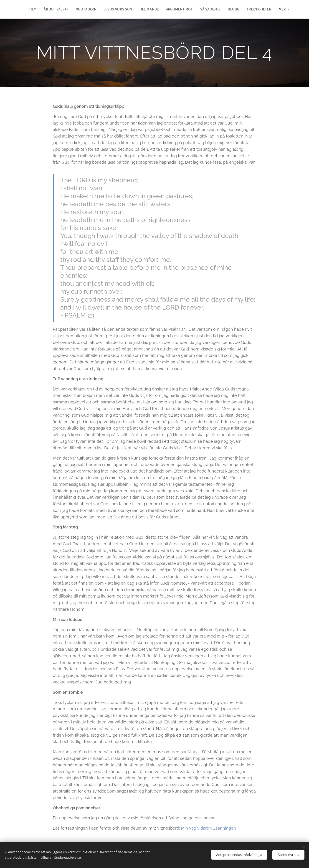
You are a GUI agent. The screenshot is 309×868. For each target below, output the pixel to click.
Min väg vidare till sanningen (208, 828)
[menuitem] (60, 9)
